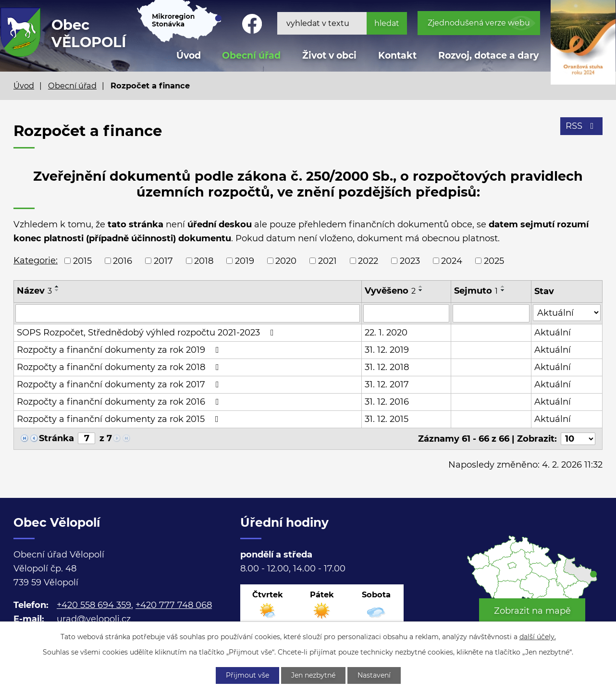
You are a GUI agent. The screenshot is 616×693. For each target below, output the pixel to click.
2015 (82, 260)
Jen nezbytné (313, 675)
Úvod (24, 86)
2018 (204, 260)
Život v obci (329, 56)
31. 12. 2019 (387, 350)
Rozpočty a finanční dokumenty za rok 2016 (120, 402)
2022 (368, 260)
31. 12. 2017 (387, 384)
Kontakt (397, 56)
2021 (327, 260)
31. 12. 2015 (387, 419)
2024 (452, 260)
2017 (163, 260)
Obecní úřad (72, 86)
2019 (245, 260)
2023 (410, 260)
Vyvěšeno (390, 291)
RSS (582, 126)
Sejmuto (476, 291)
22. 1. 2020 (386, 333)
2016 (123, 260)
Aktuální (553, 333)
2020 (286, 260)
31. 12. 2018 (387, 367)
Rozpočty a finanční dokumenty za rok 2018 (120, 367)
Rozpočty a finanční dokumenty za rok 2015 (120, 419)
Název (34, 291)
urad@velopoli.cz (94, 619)
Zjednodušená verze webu (479, 23)
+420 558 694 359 (94, 605)
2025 (494, 260)
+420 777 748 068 (174, 605)
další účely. (538, 637)
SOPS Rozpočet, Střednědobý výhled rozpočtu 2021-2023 (147, 333)
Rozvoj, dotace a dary (488, 56)
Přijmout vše (247, 675)
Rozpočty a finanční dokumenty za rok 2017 (120, 384)
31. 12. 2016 (387, 402)
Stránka (56, 438)
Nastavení (374, 675)
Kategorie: (36, 260)
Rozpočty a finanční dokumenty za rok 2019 (120, 350)
